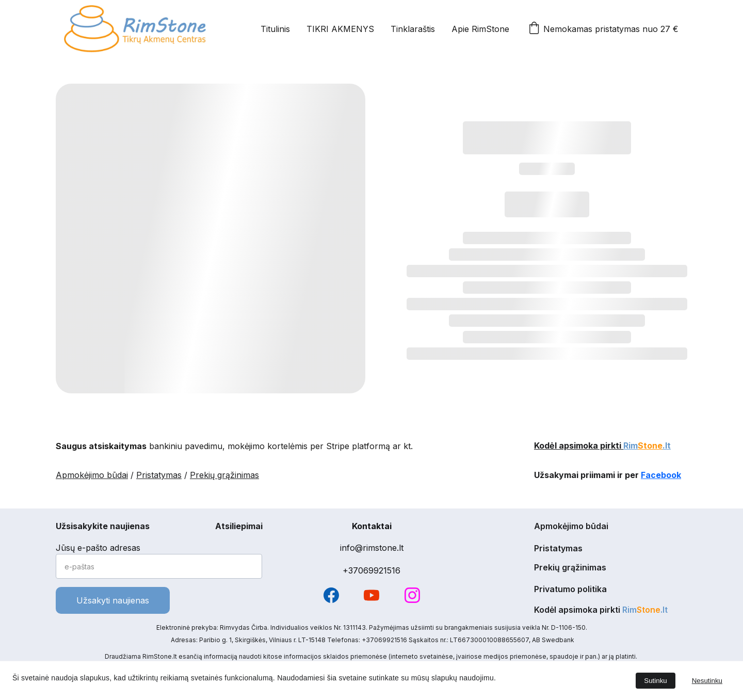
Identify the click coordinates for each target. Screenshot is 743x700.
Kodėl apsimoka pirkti (579, 446)
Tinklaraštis (413, 29)
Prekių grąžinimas (224, 476)
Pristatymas (159, 476)
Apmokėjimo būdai (92, 476)
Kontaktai (372, 526)
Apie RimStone (480, 29)
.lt (667, 446)
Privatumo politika (570, 590)
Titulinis (275, 29)
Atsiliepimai (239, 527)
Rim (631, 446)
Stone (650, 446)
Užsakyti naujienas (113, 600)
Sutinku (655, 681)
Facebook (661, 476)
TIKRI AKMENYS (340, 29)
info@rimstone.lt (372, 548)
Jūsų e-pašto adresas (98, 548)
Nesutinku (707, 681)
